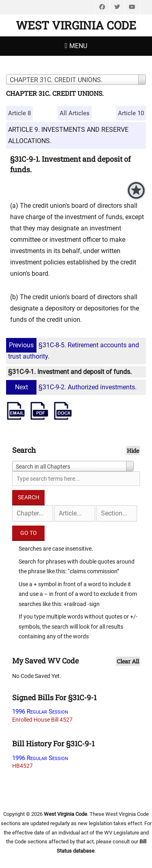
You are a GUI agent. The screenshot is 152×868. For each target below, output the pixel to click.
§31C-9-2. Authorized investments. (72, 387)
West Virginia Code (76, 25)
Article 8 (19, 113)
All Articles (75, 113)
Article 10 (131, 113)
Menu (78, 46)
